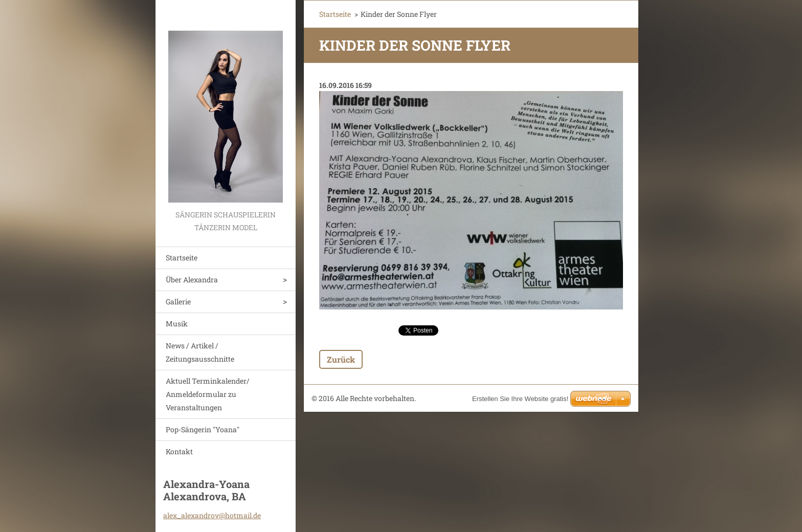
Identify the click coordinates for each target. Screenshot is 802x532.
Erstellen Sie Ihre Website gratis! (520, 399)
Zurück (341, 359)
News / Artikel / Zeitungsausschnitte (200, 352)
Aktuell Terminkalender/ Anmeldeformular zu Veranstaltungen (208, 394)
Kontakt (179, 451)
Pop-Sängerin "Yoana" (203, 429)
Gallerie (178, 302)
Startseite (182, 258)
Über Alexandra (192, 280)
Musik (177, 324)
